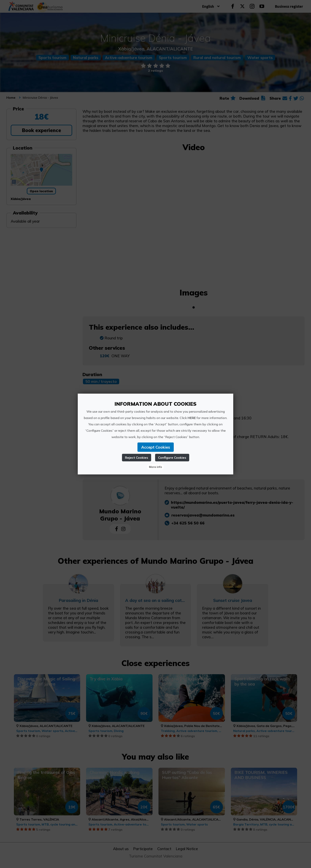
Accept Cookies (156, 447)
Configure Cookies (172, 458)
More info (155, 467)
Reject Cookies (137, 458)
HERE (192, 418)
